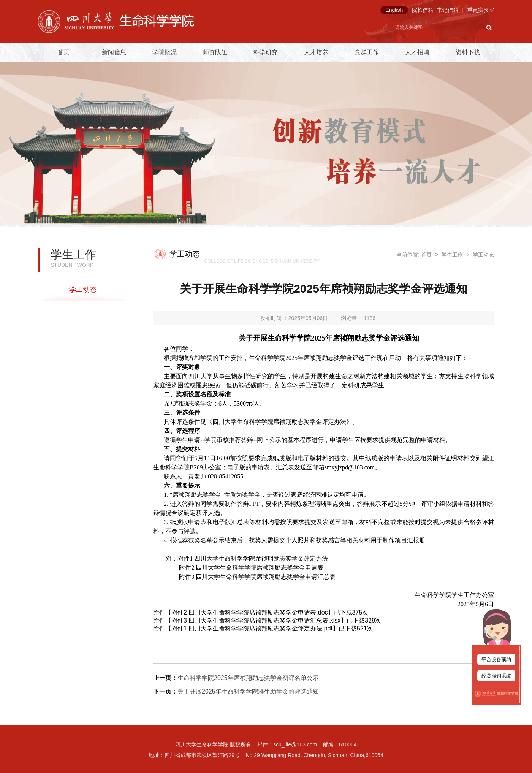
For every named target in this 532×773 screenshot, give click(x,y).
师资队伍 (215, 52)
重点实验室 (481, 10)
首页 (63, 52)
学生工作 (452, 255)
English (394, 10)
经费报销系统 (496, 676)
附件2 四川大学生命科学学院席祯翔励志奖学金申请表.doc (250, 612)
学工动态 (83, 290)
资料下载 (468, 52)
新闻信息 (114, 52)
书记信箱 (448, 10)
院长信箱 (423, 10)
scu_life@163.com (295, 744)
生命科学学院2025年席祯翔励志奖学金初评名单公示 (248, 678)
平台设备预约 (496, 660)
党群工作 (367, 52)
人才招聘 (417, 52)
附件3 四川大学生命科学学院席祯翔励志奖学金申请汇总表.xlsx (256, 620)
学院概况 (165, 52)
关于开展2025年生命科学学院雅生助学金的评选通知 (248, 691)
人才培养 (316, 52)
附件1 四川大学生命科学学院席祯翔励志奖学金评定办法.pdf (252, 628)
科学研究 (266, 52)
